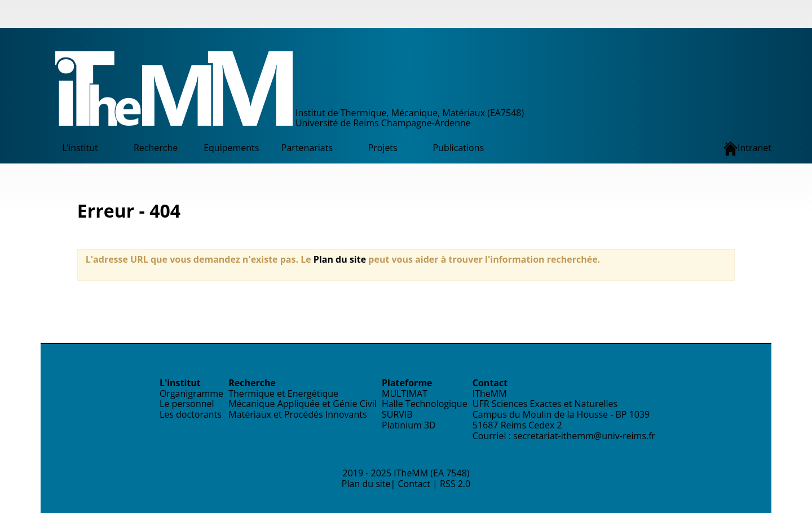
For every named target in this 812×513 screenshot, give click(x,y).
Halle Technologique (425, 404)
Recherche (156, 148)
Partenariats (307, 148)
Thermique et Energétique (283, 393)
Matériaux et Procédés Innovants (297, 414)
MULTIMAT (405, 393)
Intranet (747, 149)
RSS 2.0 (455, 484)
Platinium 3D (409, 425)
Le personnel (187, 404)
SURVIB (397, 414)
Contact (414, 484)
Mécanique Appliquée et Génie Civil (303, 404)
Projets (383, 148)
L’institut (80, 148)
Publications (458, 148)
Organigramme (191, 393)
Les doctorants (191, 414)
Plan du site (340, 259)
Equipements (231, 148)
